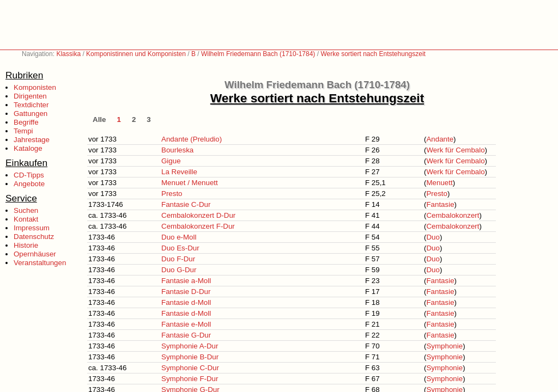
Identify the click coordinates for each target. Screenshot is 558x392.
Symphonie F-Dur (190, 379)
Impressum (32, 228)
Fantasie (440, 204)
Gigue (171, 161)
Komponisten (35, 87)
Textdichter (31, 105)
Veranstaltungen (40, 263)
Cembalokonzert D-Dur (198, 215)
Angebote (29, 184)
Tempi (23, 131)
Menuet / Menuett (190, 183)
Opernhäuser (35, 254)
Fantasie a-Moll (186, 281)
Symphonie (444, 346)
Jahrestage (32, 140)
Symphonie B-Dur (190, 357)
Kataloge (28, 148)
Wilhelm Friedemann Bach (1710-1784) (258, 54)
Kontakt (26, 219)
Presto (172, 194)
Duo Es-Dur (180, 248)
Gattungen (31, 114)
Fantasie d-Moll (186, 302)
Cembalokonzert (453, 215)
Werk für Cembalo (455, 150)
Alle (99, 120)
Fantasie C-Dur (186, 204)
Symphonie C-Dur (190, 368)
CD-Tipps (29, 175)
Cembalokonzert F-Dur (198, 226)
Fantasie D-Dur (186, 292)
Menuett (439, 183)
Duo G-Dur (179, 270)
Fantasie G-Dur (186, 335)
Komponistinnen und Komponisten (136, 54)
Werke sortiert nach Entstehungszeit (373, 54)
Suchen (26, 210)
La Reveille (179, 172)
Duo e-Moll (179, 237)
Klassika (68, 54)
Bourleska (177, 150)
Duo (433, 237)
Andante (440, 139)
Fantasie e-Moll (186, 324)
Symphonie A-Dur (190, 346)
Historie (26, 245)
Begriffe (26, 122)
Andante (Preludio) (192, 139)
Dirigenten (30, 96)
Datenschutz (34, 237)
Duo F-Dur (178, 259)
